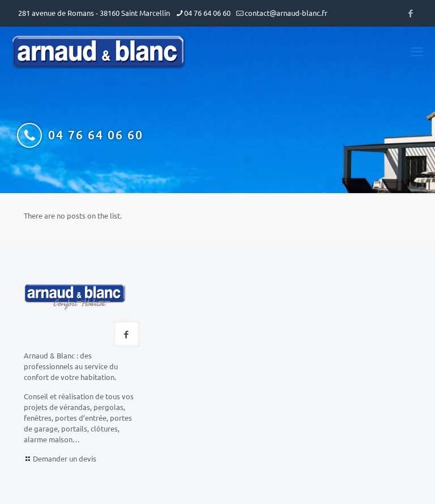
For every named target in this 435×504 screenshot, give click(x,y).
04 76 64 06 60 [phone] (207, 13)
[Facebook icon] (410, 13)
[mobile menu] (417, 51)
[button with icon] (127, 334)
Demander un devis (65, 458)
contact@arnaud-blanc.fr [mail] (286, 13)
